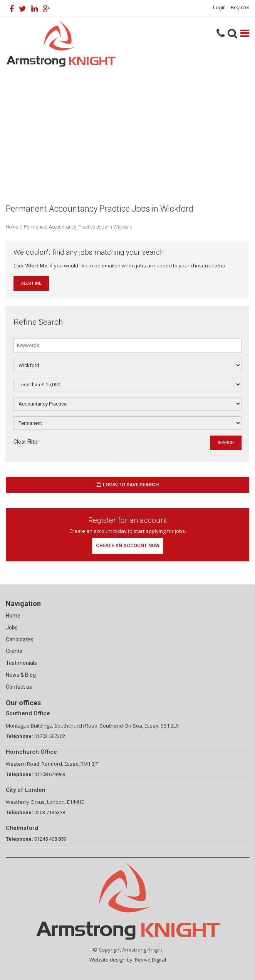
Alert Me (31, 283)
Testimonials (21, 663)
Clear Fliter (26, 442)
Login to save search (128, 485)
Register (240, 8)
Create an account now (128, 545)
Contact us (19, 687)
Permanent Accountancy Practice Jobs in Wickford (78, 227)
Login (219, 8)
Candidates (20, 639)
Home (12, 227)
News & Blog (21, 675)
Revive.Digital (150, 960)
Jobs (12, 628)
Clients (14, 651)
